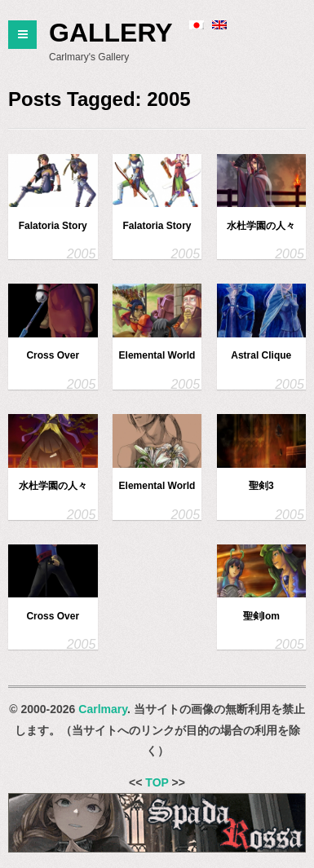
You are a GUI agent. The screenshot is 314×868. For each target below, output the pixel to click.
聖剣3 (261, 486)
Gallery (111, 33)
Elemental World (157, 355)
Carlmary (103, 709)
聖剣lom (261, 616)
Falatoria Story (53, 226)
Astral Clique (261, 355)
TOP (157, 782)
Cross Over (53, 355)
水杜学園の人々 (261, 226)
